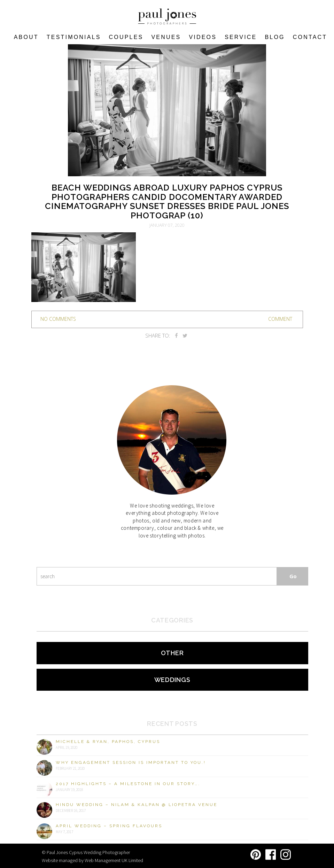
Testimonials (74, 37)
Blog (275, 37)
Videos (203, 37)
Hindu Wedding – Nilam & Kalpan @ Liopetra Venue (137, 805)
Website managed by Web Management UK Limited (92, 860)
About (26, 37)
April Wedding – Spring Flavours (109, 826)
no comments (58, 319)
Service (241, 37)
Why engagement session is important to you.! (131, 762)
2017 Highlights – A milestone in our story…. (128, 784)
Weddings (172, 680)
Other (172, 653)
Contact (310, 37)
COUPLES (126, 37)
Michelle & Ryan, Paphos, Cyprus (108, 742)
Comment (280, 319)
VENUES (166, 37)
